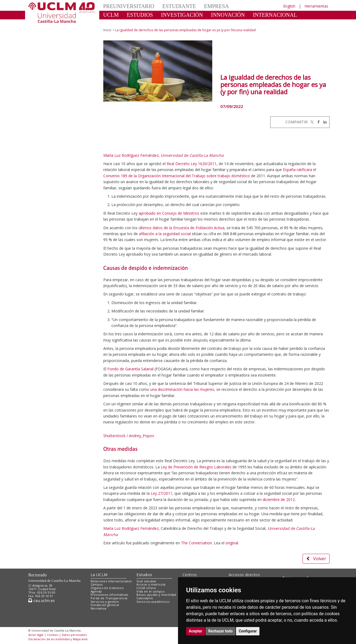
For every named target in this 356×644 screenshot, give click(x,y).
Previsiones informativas (109, 595)
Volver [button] (316, 559)
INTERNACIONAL (275, 15)
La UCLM (99, 575)
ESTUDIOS (140, 15)
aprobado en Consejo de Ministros (169, 213)
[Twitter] (311, 122)
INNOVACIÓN (228, 15)
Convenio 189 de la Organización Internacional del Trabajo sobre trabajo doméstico (177, 176)
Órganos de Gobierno (107, 588)
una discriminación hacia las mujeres (182, 389)
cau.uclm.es (42, 601)
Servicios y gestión (105, 602)
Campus (97, 584)
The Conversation (196, 543)
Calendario (145, 598)
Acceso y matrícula (151, 584)
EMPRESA (216, 6)
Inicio (107, 30)
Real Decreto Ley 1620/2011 (192, 164)
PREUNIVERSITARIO (129, 6)
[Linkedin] (324, 122)
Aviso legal (36, 635)
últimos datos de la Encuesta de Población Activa (182, 228)
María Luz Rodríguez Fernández (131, 155)
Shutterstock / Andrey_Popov (129, 436)
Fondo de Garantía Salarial (130, 369)
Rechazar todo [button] (220, 631)
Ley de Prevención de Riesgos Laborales (196, 467)
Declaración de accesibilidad (49, 639)
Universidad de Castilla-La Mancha (192, 155)
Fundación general (105, 605)
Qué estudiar (146, 581)
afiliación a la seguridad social (165, 234)
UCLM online (146, 588)
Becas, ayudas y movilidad (156, 595)
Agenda (96, 591)
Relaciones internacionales (111, 581)
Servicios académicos (153, 602)
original (232, 543)
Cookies (53, 635)
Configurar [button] (248, 631)
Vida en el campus (150, 591)
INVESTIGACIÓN (182, 15)
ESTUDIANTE (179, 6)
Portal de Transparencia (109, 598)
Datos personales (74, 635)
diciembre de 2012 (279, 499)
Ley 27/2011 (162, 493)
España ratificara (297, 170)
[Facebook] (317, 122)
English (289, 6)
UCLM (111, 15)
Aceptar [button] (196, 631)
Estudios (144, 575)
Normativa (99, 608)
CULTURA (116, 23)
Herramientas (316, 6)
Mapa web (80, 639)
